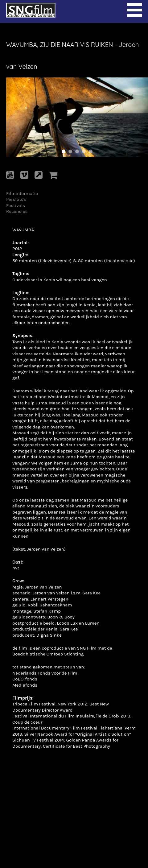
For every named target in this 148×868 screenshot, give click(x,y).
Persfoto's (16, 199)
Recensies (17, 211)
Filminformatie (22, 193)
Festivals (16, 205)
